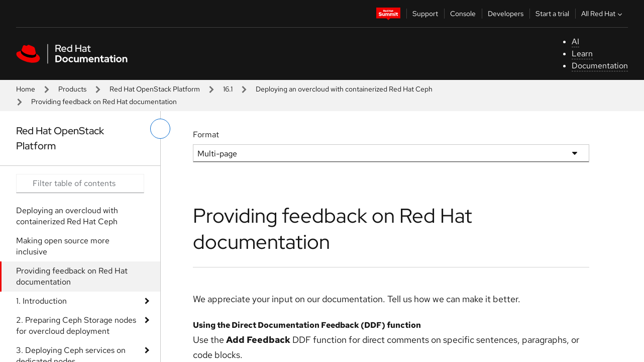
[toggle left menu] (160, 129)
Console (463, 14)
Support (425, 14)
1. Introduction (41, 301)
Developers (506, 14)
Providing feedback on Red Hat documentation (72, 276)
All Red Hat (603, 14)
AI (575, 41)
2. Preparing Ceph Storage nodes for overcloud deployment (76, 326)
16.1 (228, 89)
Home (26, 89)
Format (206, 134)
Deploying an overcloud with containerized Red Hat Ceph (344, 89)
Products (72, 89)
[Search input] (80, 184)
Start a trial (552, 14)
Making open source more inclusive (63, 246)
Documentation (600, 66)
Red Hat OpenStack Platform (155, 89)
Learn (582, 54)
